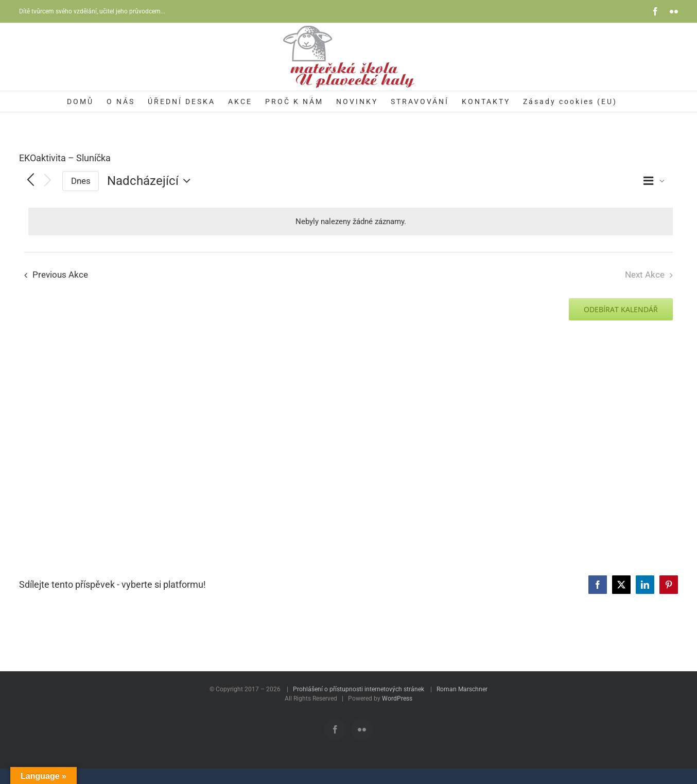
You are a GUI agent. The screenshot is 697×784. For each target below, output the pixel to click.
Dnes (81, 181)
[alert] (351, 222)
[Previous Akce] (30, 181)
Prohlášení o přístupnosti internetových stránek (359, 689)
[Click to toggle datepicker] (151, 181)
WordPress (397, 698)
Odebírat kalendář (621, 309)
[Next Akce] (48, 181)
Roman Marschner (462, 689)
